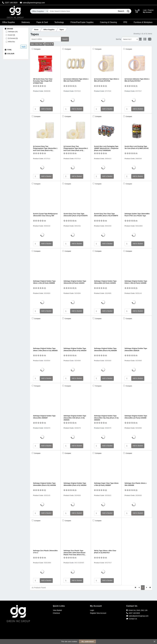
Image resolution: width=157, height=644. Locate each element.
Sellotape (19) (13, 32)
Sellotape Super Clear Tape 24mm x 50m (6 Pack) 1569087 (106, 484)
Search (65, 39)
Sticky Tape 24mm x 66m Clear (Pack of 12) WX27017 (105, 552)
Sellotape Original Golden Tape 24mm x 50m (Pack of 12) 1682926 (45, 349)
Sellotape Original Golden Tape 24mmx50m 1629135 (136, 349)
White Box (12, 42)
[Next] (146, 588)
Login (92, 610)
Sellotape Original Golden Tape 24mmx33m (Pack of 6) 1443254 (75, 349)
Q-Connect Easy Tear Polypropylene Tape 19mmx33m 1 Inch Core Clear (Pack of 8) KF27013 (45, 148)
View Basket (57, 610)
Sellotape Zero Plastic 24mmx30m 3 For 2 (45, 552)
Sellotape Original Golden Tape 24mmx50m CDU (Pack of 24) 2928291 (75, 418)
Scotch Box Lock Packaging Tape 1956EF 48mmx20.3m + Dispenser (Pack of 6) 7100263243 (106, 148)
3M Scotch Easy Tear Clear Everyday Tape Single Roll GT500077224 (43, 81)
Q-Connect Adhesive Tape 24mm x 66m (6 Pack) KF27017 (137, 80)
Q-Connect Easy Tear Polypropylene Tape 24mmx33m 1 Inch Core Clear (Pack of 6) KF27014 (76, 148)
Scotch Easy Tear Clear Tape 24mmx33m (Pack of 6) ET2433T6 (76, 215)
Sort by (118, 39)
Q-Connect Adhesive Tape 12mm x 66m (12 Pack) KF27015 (76, 80)
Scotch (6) (12, 35)
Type (9, 50)
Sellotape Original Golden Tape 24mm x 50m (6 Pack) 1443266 (136, 282)
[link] (79, 636)
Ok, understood (87, 642)
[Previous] (139, 588)
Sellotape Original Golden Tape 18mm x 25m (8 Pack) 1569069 (44, 282)
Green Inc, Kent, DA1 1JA (137, 610)
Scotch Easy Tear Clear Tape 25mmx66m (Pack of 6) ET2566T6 (106, 215)
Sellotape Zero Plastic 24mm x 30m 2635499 (136, 484)
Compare (37, 49)
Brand (10, 29)
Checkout (56, 613)
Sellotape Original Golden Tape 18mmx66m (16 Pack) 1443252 (105, 282)
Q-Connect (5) (13, 38)
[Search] (82, 11)
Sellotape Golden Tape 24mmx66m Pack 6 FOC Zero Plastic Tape (137, 215)
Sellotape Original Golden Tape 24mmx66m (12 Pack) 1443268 (136, 417)
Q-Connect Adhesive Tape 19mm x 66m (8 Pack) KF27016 (107, 80)
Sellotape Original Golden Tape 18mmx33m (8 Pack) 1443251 (75, 282)
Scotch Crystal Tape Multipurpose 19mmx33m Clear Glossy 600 (45, 215)
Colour (11, 54)
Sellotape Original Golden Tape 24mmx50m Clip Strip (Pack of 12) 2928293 (106, 418)
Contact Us (132, 619)
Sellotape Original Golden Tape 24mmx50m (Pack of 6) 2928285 (105, 349)
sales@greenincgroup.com (32, 3)
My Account (148, 11)
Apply (24, 47)
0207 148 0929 (10, 3)
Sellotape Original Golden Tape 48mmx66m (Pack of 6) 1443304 (75, 484)
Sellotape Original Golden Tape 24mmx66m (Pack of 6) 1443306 (45, 484)
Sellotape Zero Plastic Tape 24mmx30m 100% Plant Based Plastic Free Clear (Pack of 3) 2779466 (74, 553)
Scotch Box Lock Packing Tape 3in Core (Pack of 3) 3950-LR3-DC (137, 147)
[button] (136, 11)
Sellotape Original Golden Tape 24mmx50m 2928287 (44, 417)
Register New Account (98, 613)
